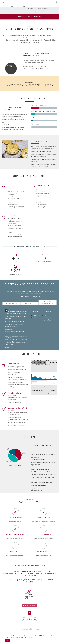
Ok (8, 641)
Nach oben (29, 613)
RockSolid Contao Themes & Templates (30, 630)
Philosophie (33, 9)
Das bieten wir (47, 12)
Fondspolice (30, 303)
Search (56, 2)
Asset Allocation (44, 9)
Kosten (38, 12)
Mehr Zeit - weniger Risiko (48, 393)
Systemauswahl (19, 12)
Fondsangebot (8, 12)
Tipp (55, 12)
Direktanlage (12, 303)
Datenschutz (24, 628)
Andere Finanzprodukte (48, 303)
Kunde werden (39, 16)
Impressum (18, 628)
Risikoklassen (30, 12)
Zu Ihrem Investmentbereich (25, 16)
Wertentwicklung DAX (49, 393)
